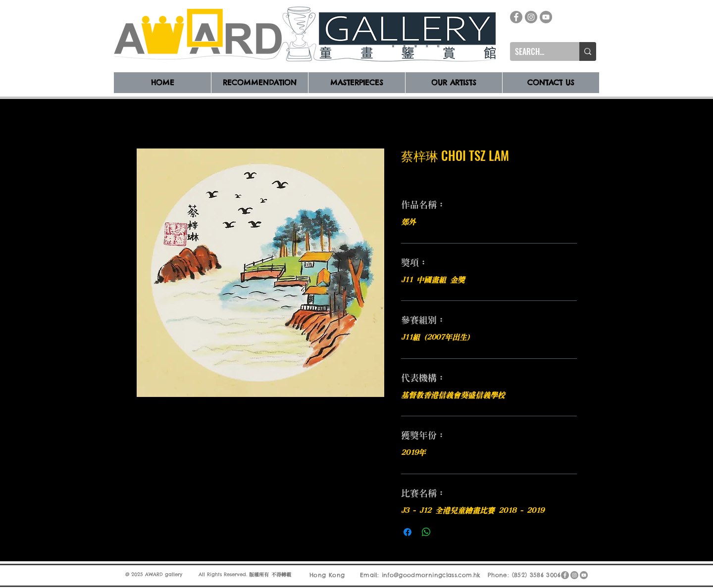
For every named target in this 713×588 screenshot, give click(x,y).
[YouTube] (546, 17)
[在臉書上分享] (407, 532)
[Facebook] (516, 17)
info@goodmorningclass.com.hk (431, 575)
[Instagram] (531, 17)
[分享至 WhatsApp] (426, 532)
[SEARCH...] (537, 51)
